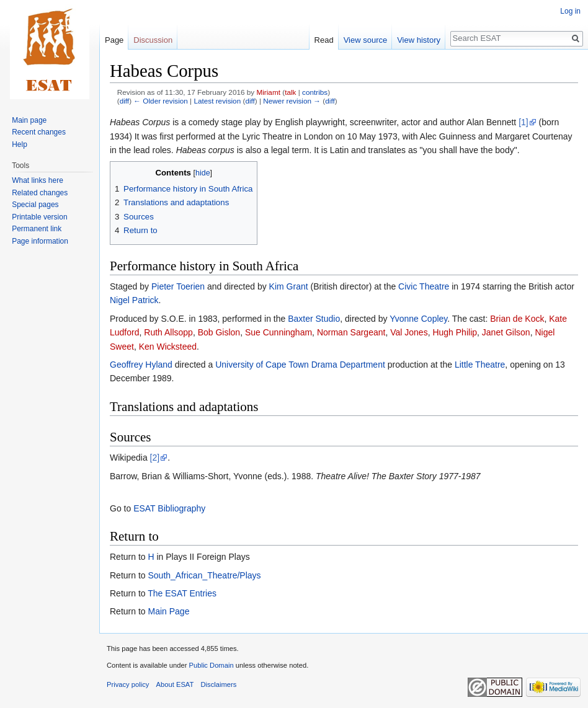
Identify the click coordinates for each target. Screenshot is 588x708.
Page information (40, 241)
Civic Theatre (424, 286)
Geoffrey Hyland (141, 365)
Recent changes (39, 132)
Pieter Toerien (178, 286)
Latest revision (217, 101)
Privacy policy (128, 684)
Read (324, 40)
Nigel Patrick (134, 300)
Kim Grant (289, 286)
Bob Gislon (219, 332)
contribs (315, 92)
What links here (38, 180)
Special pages (35, 205)
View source (366, 40)
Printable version (39, 217)
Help (20, 144)
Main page (29, 120)
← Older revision (161, 101)
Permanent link (37, 229)
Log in (570, 11)
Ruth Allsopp (168, 332)
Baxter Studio (314, 319)
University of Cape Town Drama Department (300, 365)
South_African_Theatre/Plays (204, 575)
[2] (155, 458)
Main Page (168, 611)
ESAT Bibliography (169, 508)
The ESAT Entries (182, 593)
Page (114, 40)
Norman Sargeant (351, 332)
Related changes (40, 193)
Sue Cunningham (278, 332)
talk (290, 92)
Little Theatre (480, 365)
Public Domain (211, 665)
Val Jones (409, 332)
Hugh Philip (455, 332)
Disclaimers (219, 684)
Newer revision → (292, 101)
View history (419, 40)
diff (124, 101)
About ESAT (175, 684)
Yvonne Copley (418, 319)
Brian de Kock (517, 319)
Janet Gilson (506, 332)
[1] (523, 122)
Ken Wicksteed (168, 347)
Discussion (153, 40)
